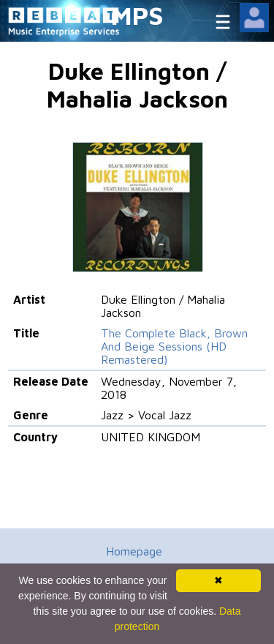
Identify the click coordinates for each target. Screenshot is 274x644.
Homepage (134, 551)
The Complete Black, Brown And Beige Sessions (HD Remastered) (174, 346)
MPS (137, 15)
